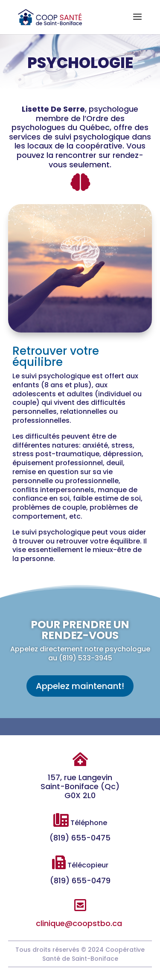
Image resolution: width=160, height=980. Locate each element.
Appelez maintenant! (80, 686)
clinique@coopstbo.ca (79, 923)
